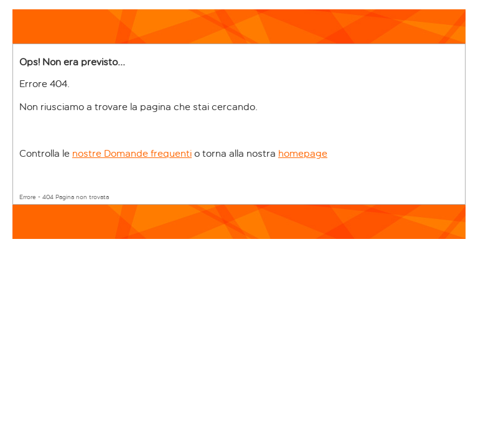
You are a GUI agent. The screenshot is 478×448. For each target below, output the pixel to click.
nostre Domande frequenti (132, 153)
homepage (303, 153)
